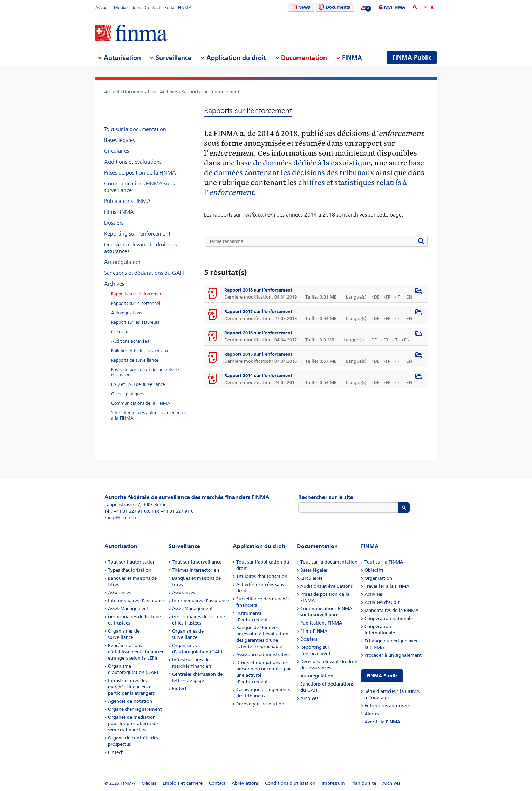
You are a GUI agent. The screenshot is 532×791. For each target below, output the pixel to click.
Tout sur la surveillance (197, 562)
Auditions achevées (130, 341)
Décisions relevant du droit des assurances (140, 248)
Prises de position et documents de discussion (145, 372)
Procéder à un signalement (393, 655)
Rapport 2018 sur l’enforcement (258, 290)
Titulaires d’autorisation (262, 576)
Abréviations (245, 783)
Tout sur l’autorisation (132, 562)
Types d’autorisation (130, 570)
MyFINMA (395, 7)
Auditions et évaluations (133, 162)
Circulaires (117, 151)
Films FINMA (119, 212)
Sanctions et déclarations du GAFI (144, 273)
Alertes (372, 714)
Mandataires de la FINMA (391, 610)
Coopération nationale (389, 618)
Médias (121, 8)
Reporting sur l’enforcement (137, 234)
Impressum (333, 783)
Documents (333, 7)
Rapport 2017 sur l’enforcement (258, 311)
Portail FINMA (178, 8)
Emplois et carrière (183, 783)
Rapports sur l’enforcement (210, 92)
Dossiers (114, 223)
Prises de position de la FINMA (140, 173)
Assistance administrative (263, 654)
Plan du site (364, 783)
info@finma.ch (122, 517)
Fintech (116, 752)
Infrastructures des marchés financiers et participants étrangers (131, 687)
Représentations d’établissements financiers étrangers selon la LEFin (137, 652)
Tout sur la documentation (135, 129)
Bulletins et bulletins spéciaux (140, 351)
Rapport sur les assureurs (135, 322)
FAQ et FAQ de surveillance (138, 384)
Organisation (378, 578)
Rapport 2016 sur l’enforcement (258, 333)
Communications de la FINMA (141, 403)
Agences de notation (130, 701)
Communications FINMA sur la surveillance (140, 187)
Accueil (103, 8)
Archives (169, 92)
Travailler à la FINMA (387, 586)
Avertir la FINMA (382, 722)
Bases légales (120, 140)
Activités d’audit (382, 602)
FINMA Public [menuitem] (412, 57)
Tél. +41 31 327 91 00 (127, 511)
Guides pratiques (127, 394)
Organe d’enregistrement (135, 709)
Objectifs (374, 570)
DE (377, 297)
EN (409, 297)
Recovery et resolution (260, 704)
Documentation (140, 92)
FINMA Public (382, 676)
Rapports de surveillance (135, 360)
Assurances (119, 592)
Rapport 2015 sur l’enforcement (258, 354)
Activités (374, 594)
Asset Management (128, 609)
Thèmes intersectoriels (196, 570)
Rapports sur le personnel (136, 303)
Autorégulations (127, 313)
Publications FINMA (127, 201)
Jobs (137, 8)
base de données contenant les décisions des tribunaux (314, 167)
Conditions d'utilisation (290, 783)
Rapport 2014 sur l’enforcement (258, 376)
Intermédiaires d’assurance (136, 601)
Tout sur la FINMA (384, 562)
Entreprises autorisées (387, 706)
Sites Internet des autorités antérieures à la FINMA (149, 415)
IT (398, 297)
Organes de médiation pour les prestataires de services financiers (133, 724)
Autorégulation (122, 262)
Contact (152, 8)
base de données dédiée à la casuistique (303, 162)
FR (431, 7)
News (300, 7)
